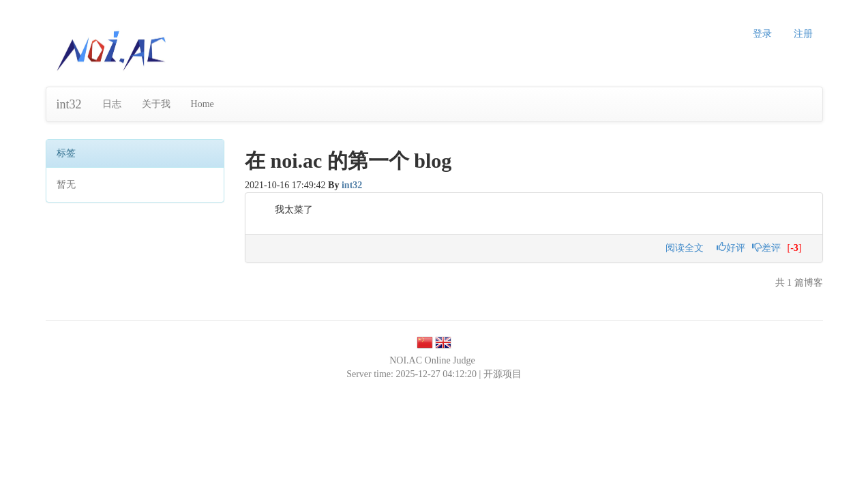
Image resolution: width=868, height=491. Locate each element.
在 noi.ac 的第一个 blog (348, 161)
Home (203, 104)
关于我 (156, 104)
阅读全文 (685, 248)
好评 (731, 248)
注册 (803, 34)
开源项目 (503, 374)
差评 (766, 248)
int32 (69, 104)
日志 (112, 104)
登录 (762, 34)
